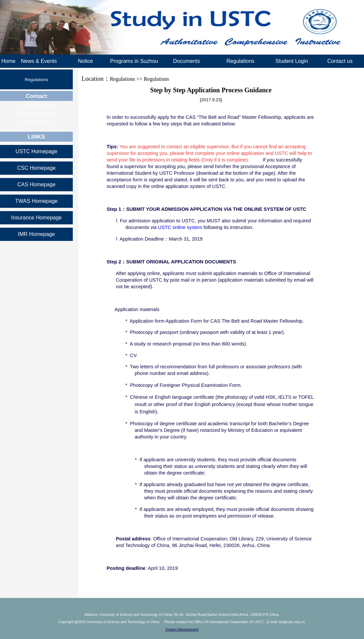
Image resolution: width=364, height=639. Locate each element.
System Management (182, 629)
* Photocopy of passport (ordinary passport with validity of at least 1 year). (205, 332)
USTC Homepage (36, 151)
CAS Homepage (36, 184)
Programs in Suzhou (134, 61)
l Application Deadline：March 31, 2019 (159, 239)
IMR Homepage (36, 234)
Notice (85, 61)
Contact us (340, 61)
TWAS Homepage (36, 201)
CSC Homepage (37, 168)
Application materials (137, 309)
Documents (186, 61)
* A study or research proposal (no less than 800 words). (186, 344)
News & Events (39, 61)
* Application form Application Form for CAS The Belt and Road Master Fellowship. (215, 321)
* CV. (132, 355)
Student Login (292, 61)
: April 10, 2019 (143, 568)
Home (8, 61)
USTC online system (180, 227)
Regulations (240, 61)
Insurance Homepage (37, 218)
